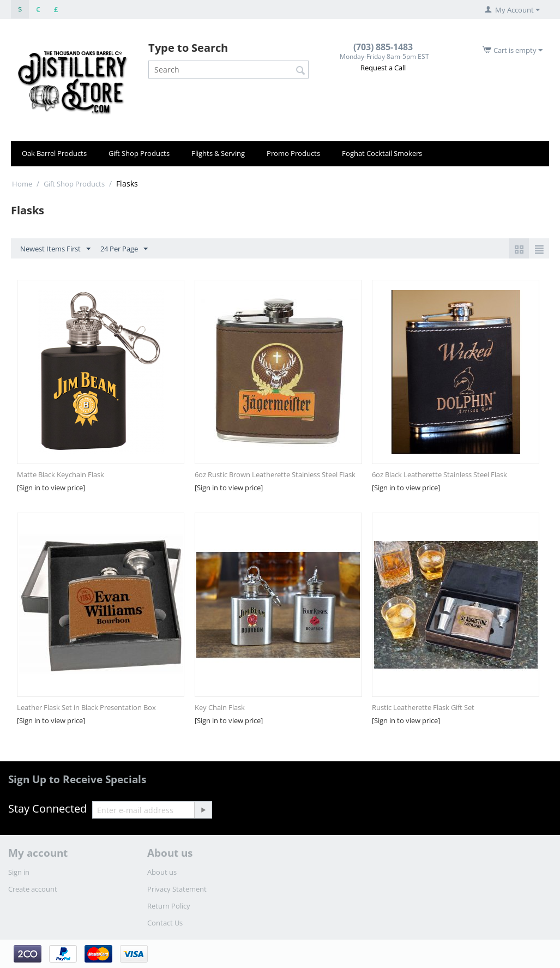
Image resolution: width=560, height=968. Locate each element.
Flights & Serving (218, 153)
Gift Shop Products (139, 153)
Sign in (19, 872)
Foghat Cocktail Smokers (382, 153)
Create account (33, 889)
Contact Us (165, 923)
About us (162, 872)
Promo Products (293, 153)
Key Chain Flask (220, 707)
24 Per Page (124, 249)
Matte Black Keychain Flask (61, 474)
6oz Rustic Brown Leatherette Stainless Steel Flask (275, 474)
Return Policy (169, 906)
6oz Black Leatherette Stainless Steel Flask (439, 474)
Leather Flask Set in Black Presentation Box (86, 707)
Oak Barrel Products (54, 153)
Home (22, 184)
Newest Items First (55, 249)
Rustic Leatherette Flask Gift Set (423, 707)
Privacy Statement (177, 889)
